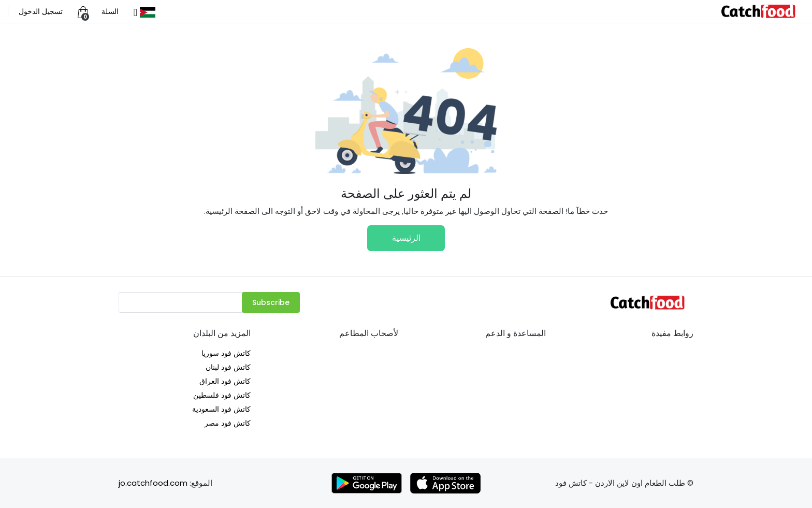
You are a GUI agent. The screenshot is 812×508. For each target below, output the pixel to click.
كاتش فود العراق (225, 381)
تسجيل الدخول (41, 11)
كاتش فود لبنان (228, 367)
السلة (110, 11)
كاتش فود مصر (228, 423)
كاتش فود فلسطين (222, 395)
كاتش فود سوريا (226, 353)
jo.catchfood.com (153, 483)
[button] (143, 11)
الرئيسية (406, 238)
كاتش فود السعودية (221, 409)
